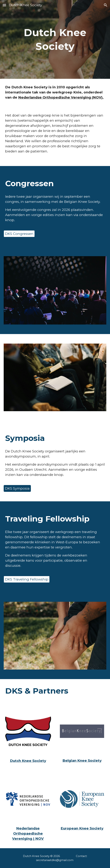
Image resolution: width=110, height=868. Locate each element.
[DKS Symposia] (17, 488)
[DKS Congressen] (19, 234)
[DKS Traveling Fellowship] (27, 579)
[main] (55, 39)
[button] (4, 5)
